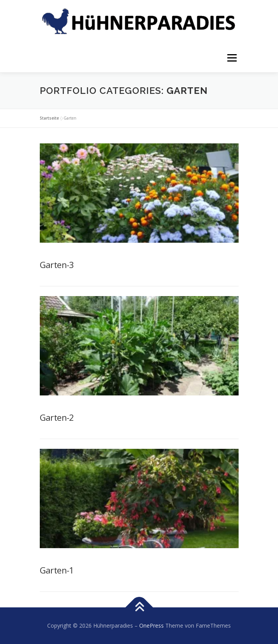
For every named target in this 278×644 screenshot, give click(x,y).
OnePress (151, 625)
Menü (231, 58)
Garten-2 (57, 417)
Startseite (49, 118)
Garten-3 (57, 265)
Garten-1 (57, 570)
